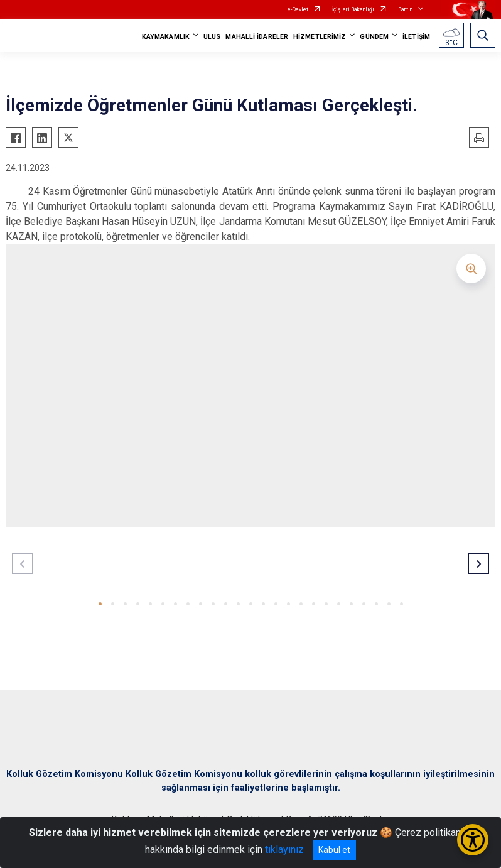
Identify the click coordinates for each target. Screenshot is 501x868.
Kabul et (334, 850)
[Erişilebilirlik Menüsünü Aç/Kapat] (473, 840)
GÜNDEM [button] (374, 37)
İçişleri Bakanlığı (353, 9)
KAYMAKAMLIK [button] (166, 37)
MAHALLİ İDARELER (257, 37)
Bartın (405, 9)
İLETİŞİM (416, 37)
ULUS (212, 37)
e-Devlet (298, 9)
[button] (100, 604)
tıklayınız (284, 849)
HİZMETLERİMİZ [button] (320, 37)
